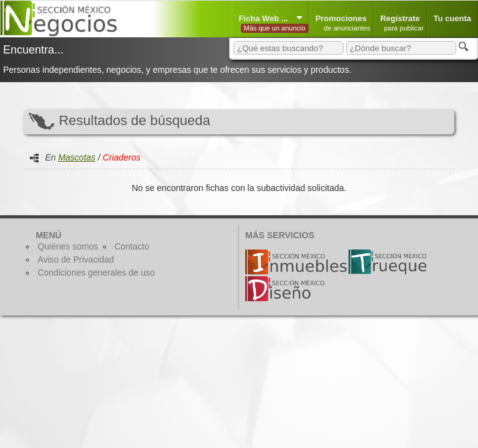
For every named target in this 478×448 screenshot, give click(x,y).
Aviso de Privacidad (76, 259)
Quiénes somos (68, 246)
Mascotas (77, 157)
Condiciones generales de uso (96, 273)
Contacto (132, 246)
